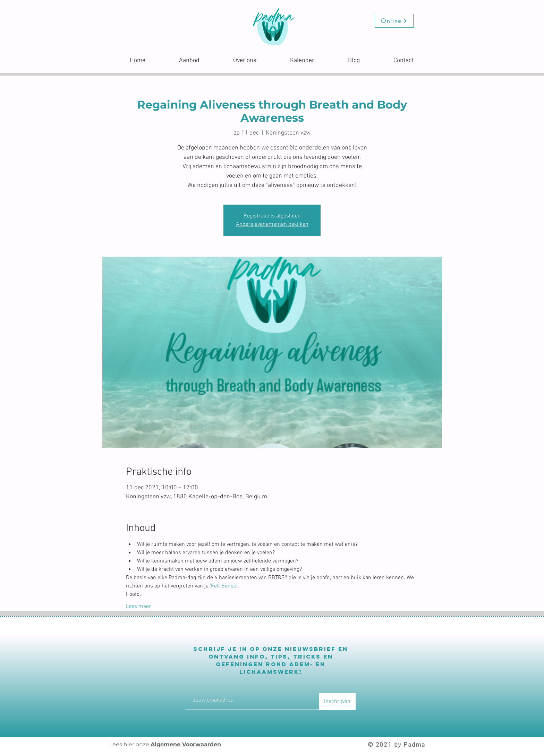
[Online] (394, 21)
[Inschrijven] (337, 702)
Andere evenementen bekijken (272, 224)
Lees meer (138, 607)
